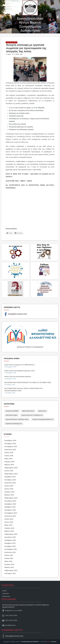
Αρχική (4, 591)
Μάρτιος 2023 (9, 495)
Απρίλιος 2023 (9, 492)
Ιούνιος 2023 (9, 489)
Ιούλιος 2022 (9, 519)
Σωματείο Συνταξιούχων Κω (14, 424)
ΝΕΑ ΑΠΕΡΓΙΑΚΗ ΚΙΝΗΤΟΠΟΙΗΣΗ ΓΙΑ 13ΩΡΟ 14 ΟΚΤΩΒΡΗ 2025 (28, 382)
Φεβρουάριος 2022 (11, 534)
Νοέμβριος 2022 (10, 507)
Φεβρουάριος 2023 (11, 498)
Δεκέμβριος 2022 (10, 504)
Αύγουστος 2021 (10, 552)
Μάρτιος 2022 (9, 531)
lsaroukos (54, 642)
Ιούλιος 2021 (9, 555)
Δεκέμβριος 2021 (10, 540)
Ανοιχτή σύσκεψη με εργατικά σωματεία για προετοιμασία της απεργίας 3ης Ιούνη (26, 48)
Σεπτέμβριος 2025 (11, 446)
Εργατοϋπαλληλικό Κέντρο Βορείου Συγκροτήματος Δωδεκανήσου (30, 24)
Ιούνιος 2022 (9, 522)
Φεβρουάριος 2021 (11, 570)
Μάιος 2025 (8, 459)
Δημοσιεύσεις (42, 411)
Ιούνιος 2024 (9, 471)
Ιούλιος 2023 (9, 486)
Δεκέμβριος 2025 (10, 440)
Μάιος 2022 (8, 525)
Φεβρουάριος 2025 (11, 468)
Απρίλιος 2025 (9, 462)
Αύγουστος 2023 (10, 483)
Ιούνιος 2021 (9, 558)
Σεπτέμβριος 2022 (11, 513)
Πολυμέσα (5, 594)
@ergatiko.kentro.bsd (15, 314)
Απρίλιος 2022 (9, 528)
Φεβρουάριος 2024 (11, 474)
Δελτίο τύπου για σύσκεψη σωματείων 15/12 (20, 371)
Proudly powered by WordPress (30, 642)
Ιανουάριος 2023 (10, 501)
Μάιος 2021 (8, 561)
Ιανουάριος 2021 (10, 573)
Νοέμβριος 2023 (10, 477)
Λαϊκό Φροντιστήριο (12, 415)
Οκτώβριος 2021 (10, 546)
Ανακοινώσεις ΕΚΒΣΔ (12, 42)
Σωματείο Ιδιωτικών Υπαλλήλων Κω (32, 415)
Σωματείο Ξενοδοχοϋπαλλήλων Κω (43, 419)
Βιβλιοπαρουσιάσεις (28, 411)
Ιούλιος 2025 (9, 453)
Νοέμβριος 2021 (10, 543)
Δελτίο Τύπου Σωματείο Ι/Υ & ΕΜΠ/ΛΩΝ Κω (19, 365)
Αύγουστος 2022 (10, 516)
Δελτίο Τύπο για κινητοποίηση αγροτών (18, 376)
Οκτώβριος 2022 (10, 510)
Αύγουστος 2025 (10, 450)
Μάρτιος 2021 (9, 567)
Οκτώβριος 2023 (10, 480)
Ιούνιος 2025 (9, 456)
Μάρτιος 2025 (9, 465)
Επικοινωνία (6, 596)
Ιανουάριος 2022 (10, 537)
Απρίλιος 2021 (9, 564)
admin (9, 54)
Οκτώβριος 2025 (10, 443)
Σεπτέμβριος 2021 (11, 549)
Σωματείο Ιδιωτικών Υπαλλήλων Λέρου (17, 419)
